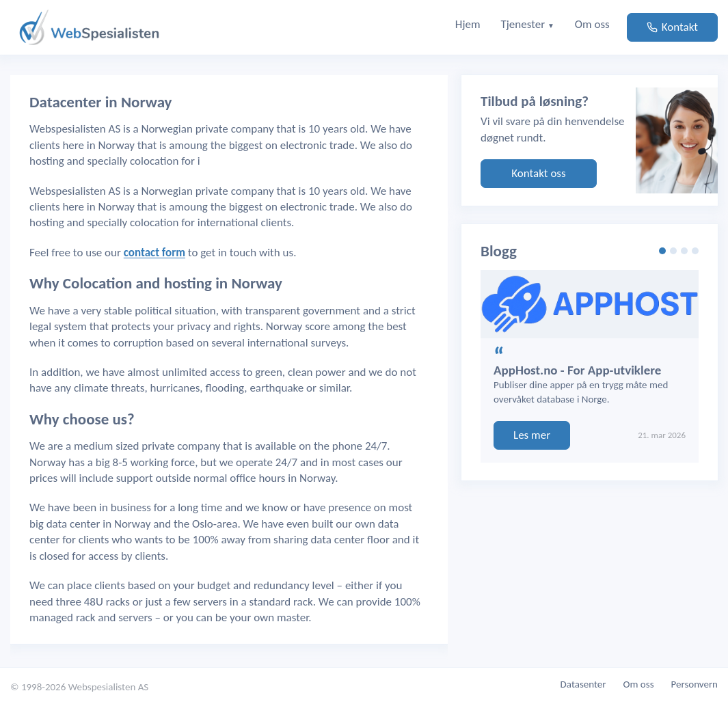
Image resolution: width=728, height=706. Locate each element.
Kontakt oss (538, 173)
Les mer (532, 435)
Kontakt (672, 27)
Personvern (695, 684)
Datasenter (583, 684)
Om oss (639, 684)
